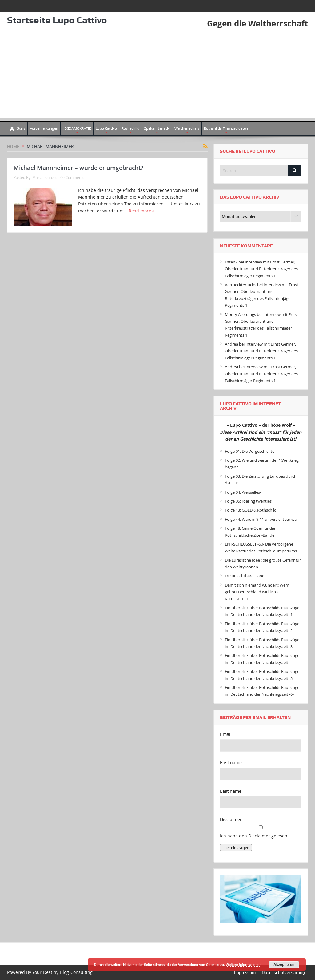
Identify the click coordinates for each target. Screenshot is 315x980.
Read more (142, 211)
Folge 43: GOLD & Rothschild (251, 510)
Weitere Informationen (244, 965)
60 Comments (72, 177)
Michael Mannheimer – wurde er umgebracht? (78, 168)
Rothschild (130, 128)
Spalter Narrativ (157, 128)
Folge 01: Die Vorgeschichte (250, 451)
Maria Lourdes (45, 177)
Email (226, 734)
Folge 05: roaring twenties (248, 501)
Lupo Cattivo (106, 128)
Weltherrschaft (187, 128)
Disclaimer (231, 820)
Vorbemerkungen (44, 128)
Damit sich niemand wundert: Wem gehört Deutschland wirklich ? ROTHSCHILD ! (257, 592)
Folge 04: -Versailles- (243, 492)
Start (17, 129)
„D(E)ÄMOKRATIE (77, 128)
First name (231, 763)
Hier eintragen (236, 848)
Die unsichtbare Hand (245, 576)
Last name (231, 791)
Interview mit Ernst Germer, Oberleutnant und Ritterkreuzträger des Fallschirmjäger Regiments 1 (261, 269)
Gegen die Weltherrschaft (257, 23)
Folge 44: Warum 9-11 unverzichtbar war (261, 519)
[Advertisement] (157, 75)
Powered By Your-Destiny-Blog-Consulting (50, 972)
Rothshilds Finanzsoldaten (226, 128)
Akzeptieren (284, 965)
